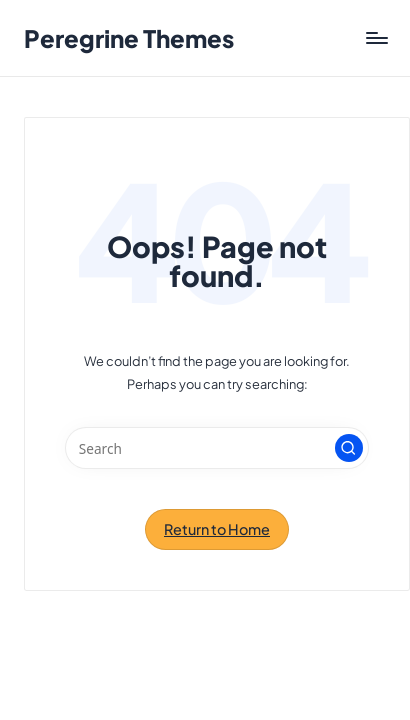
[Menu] (376, 38)
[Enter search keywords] (217, 448)
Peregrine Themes (129, 38)
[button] (349, 448)
